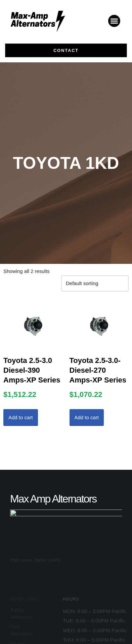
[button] (114, 21)
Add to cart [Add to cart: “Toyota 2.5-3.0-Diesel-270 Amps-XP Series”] (87, 417)
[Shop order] (95, 283)
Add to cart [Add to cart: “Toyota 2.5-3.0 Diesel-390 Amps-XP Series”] (21, 417)
